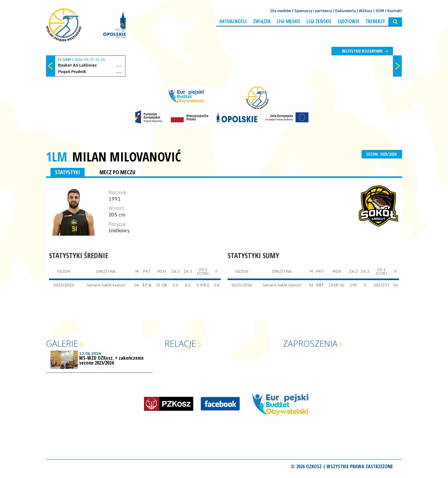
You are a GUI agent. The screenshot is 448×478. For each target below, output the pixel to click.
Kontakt (395, 11)
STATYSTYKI (68, 172)
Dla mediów (281, 11)
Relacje (180, 343)
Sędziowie (348, 21)
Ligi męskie (289, 21)
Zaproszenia (310, 343)
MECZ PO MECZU (117, 172)
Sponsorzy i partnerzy (313, 11)
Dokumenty (345, 11)
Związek (262, 21)
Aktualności (233, 21)
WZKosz (366, 11)
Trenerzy (375, 21)
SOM (380, 11)
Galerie (62, 343)
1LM (57, 156)
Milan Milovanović (126, 157)
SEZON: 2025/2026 (382, 154)
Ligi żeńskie (319, 21)
